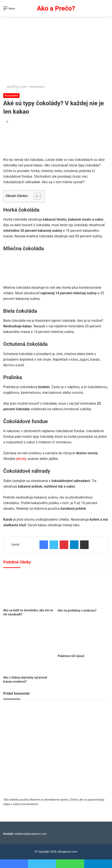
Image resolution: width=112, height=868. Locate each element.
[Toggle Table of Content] (35, 196)
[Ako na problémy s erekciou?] (83, 589)
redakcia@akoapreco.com (31, 834)
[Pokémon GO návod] (83, 637)
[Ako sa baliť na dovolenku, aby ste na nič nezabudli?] (29, 589)
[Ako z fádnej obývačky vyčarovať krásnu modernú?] (29, 648)
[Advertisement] (56, 49)
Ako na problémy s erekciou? (77, 610)
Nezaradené (37, 87)
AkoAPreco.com (15, 87)
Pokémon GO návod (71, 656)
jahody (21, 459)
